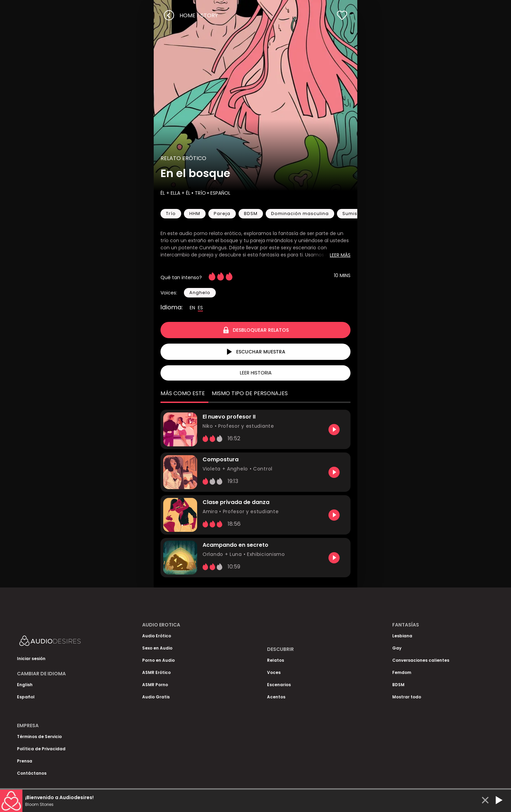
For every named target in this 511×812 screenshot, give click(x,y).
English (25, 685)
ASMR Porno (155, 685)
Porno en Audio (158, 660)
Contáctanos (32, 773)
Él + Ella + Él (175, 193)
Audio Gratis (156, 697)
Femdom (402, 672)
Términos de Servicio (39, 737)
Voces (274, 672)
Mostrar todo (407, 697)
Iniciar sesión (31, 659)
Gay (397, 648)
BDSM (398, 685)
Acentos (276, 697)
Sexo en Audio (157, 648)
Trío (200, 193)
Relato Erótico (183, 158)
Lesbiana (402, 636)
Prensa (25, 761)
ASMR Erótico (156, 672)
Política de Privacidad (41, 749)
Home (187, 15)
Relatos (276, 660)
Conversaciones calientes (421, 660)
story (209, 15)
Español (220, 193)
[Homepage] (68, 642)
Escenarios (279, 685)
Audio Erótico (157, 636)
